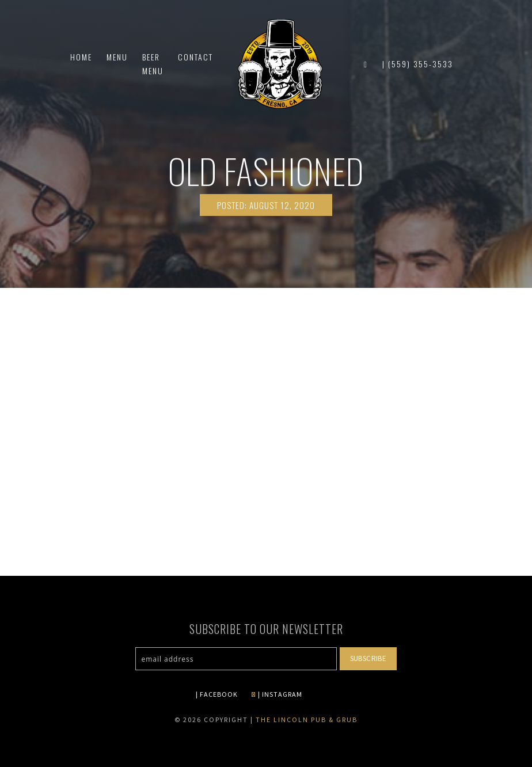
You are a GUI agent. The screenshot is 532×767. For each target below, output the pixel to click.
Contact (195, 64)
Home (81, 64)
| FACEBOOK (217, 694)
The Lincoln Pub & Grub (307, 719)
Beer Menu (153, 71)
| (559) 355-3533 (418, 71)
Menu (117, 64)
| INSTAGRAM (277, 694)
